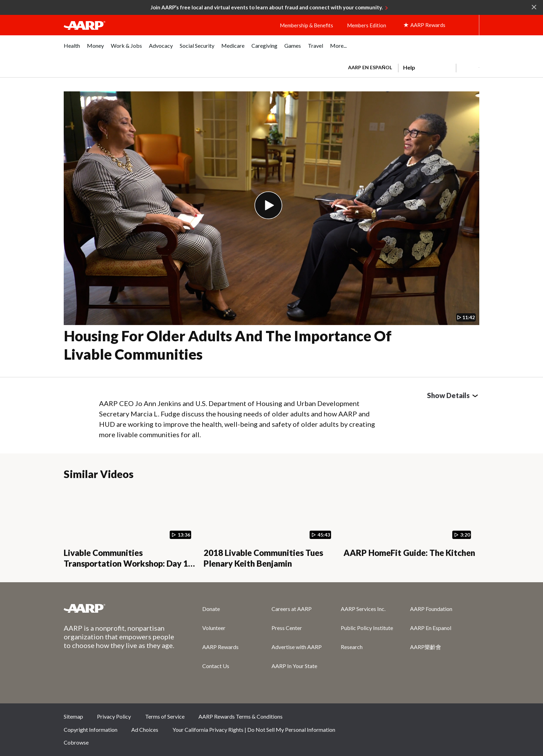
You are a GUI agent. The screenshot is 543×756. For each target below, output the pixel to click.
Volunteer (214, 628)
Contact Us (216, 666)
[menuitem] (72, 49)
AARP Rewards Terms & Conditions (241, 716)
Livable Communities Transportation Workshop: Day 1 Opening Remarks (126, 563)
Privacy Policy (114, 716)
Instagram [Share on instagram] (447, 719)
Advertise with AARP (297, 647)
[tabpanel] (411, 67)
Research (352, 647)
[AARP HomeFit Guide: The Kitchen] (409, 528)
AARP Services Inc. (363, 609)
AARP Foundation (431, 609)
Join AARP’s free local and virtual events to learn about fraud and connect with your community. (267, 7)
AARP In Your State (294, 666)
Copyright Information (91, 730)
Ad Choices (145, 730)
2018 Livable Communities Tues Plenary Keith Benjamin (263, 558)
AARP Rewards (220, 647)
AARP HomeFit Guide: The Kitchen (409, 553)
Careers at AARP (292, 609)
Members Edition (367, 25)
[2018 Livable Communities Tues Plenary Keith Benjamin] (269, 528)
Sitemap (73, 716)
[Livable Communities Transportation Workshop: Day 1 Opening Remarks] (130, 528)
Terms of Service (165, 716)
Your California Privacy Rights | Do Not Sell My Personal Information (254, 730)
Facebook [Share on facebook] (401, 719)
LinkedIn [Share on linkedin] (471, 719)
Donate (211, 609)
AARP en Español (370, 67)
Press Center (287, 628)
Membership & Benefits (306, 25)
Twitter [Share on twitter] (424, 719)
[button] (468, 67)
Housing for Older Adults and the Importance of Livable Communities (228, 345)
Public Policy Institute (367, 628)
